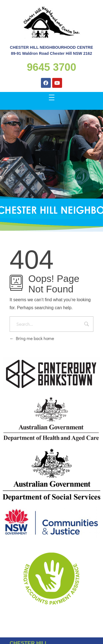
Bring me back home (32, 338)
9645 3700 (52, 67)
